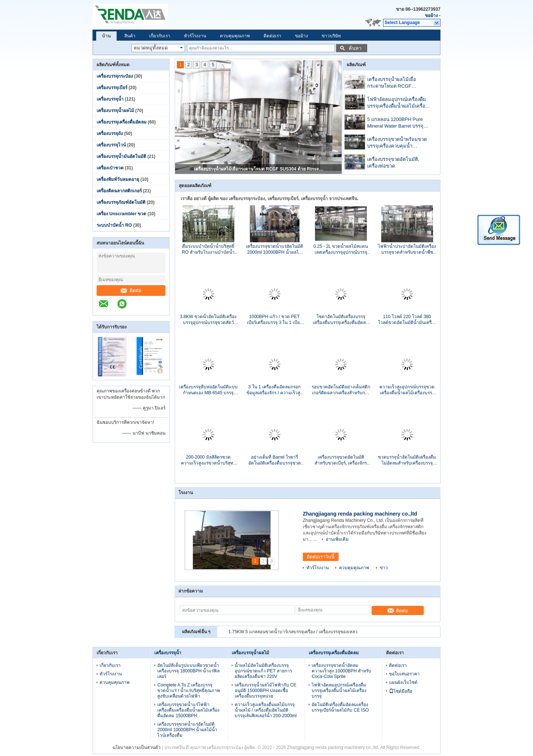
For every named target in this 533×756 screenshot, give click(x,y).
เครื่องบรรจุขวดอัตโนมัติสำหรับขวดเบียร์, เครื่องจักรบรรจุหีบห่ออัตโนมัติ (341, 460)
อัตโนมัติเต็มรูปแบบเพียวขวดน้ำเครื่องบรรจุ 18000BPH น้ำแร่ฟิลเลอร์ (188, 671)
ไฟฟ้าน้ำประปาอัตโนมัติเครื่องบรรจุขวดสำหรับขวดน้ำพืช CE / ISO (407, 249)
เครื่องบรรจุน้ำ (110, 99)
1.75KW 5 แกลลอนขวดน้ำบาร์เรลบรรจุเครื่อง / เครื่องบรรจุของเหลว (293, 632)
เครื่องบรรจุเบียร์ (112, 88)
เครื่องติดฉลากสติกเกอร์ (119, 191)
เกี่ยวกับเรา (160, 36)
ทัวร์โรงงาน (195, 36)
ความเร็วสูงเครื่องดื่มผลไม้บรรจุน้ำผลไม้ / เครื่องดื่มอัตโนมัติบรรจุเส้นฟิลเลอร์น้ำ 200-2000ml (266, 710)
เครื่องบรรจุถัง (110, 134)
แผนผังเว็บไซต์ (403, 682)
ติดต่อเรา (272, 36)
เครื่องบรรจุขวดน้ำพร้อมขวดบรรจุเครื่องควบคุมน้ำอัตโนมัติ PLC (397, 143)
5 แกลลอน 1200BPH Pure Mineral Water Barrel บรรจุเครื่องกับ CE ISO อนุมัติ (395, 123)
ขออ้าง (431, 16)
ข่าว (384, 568)
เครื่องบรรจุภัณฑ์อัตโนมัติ (121, 202)
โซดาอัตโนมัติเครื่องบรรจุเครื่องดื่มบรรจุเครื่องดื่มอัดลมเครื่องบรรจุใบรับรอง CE (341, 320)
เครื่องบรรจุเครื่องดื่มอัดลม (122, 122)
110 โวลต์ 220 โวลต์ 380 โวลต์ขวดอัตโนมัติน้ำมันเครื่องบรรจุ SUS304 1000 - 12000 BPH (407, 320)
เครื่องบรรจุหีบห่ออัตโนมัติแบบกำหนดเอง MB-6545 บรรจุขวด (208, 390)
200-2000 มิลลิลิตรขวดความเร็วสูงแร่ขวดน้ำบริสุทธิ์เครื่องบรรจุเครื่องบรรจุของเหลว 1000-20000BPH (208, 460)
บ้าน (106, 36)
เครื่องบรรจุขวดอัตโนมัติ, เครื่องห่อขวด (393, 163)
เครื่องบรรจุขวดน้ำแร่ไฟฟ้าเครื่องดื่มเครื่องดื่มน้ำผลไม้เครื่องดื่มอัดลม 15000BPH (188, 710)
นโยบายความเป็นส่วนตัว (137, 747)
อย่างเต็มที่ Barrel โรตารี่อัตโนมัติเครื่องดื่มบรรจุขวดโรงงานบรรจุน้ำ (275, 460)
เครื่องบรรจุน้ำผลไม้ (115, 111)
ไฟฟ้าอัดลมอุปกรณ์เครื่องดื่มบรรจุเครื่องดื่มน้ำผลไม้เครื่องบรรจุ (397, 103)
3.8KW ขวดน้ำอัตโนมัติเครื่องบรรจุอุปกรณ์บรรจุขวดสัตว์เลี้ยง (208, 320)
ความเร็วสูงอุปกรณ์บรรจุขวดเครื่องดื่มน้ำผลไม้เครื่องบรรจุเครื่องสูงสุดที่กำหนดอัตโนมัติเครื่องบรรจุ (407, 390)
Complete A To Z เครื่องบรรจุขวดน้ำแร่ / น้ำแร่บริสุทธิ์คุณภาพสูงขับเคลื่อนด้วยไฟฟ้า (189, 691)
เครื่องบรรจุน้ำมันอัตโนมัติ (121, 156)
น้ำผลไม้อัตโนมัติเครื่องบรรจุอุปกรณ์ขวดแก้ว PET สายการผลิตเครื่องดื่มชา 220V (263, 671)
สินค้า (130, 36)
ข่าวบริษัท (331, 36)
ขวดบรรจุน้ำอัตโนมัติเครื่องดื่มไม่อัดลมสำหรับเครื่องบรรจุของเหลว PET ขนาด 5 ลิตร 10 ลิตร (407, 460)
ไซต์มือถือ (401, 691)
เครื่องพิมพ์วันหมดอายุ (118, 179)
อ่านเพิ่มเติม (337, 539)
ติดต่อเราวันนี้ (321, 557)
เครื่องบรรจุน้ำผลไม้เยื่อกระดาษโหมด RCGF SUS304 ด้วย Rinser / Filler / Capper (259, 169)
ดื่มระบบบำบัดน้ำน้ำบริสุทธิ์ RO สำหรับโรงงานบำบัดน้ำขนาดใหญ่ (208, 249)
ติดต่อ (131, 291)
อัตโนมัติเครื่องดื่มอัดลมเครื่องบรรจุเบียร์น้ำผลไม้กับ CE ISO (340, 707)
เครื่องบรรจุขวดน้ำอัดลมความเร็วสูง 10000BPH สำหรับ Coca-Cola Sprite (341, 671)
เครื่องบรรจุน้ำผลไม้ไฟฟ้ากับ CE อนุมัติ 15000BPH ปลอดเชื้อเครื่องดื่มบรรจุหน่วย (266, 691)
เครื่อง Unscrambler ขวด (121, 214)
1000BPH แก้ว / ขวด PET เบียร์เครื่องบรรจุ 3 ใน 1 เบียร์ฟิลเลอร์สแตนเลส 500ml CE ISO (274, 320)
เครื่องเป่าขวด (110, 168)
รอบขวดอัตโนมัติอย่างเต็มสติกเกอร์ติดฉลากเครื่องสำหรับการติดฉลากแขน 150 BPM (341, 390)
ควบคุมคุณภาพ (235, 36)
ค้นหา (355, 48)
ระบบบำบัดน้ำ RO (114, 225)
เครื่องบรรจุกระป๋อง (115, 76)
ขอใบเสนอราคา (404, 674)
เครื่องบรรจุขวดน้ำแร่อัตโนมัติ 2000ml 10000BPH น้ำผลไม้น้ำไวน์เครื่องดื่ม (274, 249)
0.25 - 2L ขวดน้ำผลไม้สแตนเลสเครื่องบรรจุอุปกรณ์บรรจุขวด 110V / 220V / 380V (341, 249)
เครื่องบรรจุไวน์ (111, 145)
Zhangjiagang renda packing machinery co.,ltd (360, 514)
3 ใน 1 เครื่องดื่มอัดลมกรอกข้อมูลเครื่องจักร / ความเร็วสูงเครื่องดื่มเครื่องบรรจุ (274, 390)
